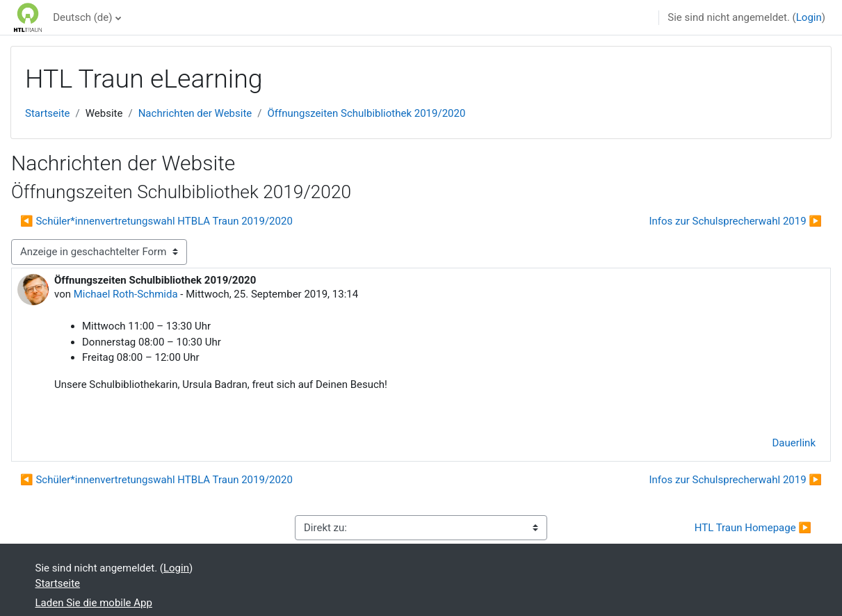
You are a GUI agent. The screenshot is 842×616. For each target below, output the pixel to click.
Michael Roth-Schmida (126, 294)
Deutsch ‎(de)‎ (82, 17)
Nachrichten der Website (195, 113)
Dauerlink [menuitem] (794, 443)
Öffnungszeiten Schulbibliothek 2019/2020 (366, 113)
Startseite (48, 113)
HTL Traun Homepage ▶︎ (753, 528)
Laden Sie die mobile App (94, 603)
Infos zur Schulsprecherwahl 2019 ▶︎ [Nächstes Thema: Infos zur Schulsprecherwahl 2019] (735, 221)
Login (809, 17)
